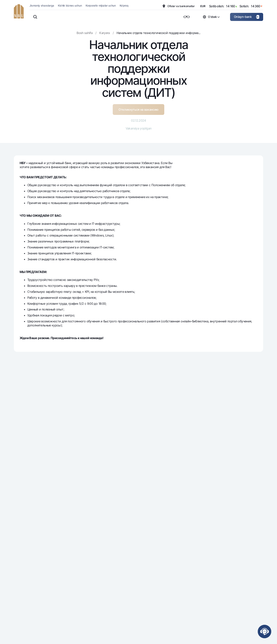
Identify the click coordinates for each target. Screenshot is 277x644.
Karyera (105, 33)
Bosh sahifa (85, 33)
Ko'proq (124, 5)
